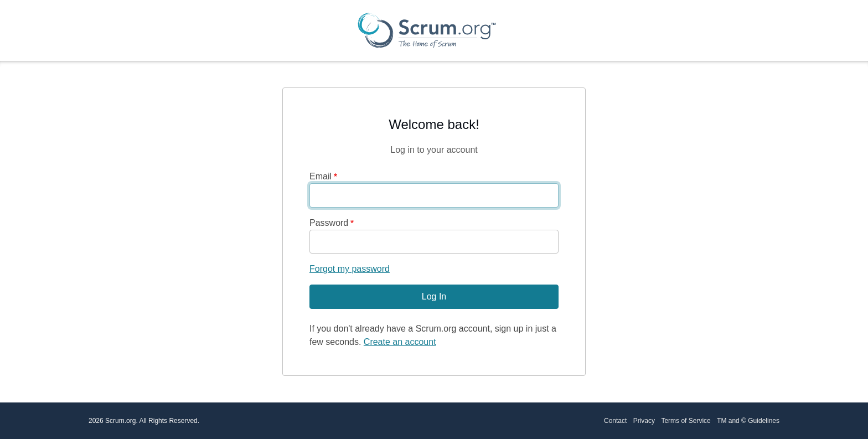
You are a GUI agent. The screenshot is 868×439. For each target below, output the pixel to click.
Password (329, 223)
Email (321, 176)
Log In (434, 296)
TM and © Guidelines (748, 421)
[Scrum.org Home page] (427, 30)
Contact (615, 421)
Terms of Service (686, 421)
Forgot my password (350, 269)
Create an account (400, 342)
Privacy (644, 421)
